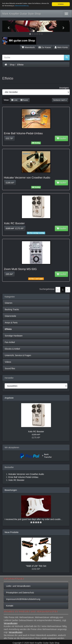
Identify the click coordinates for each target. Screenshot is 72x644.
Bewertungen (11, 490)
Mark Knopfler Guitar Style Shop (22, 14)
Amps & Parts (11, 323)
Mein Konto (61, 47)
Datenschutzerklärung (22, 6)
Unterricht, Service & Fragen (18, 355)
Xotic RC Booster (36, 432)
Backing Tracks (12, 309)
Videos (8, 362)
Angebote (9, 398)
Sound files (10, 368)
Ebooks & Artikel (12, 349)
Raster (24, 100)
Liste (14, 100)
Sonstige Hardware (14, 336)
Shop (12, 65)
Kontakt (10, 606)
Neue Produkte (12, 532)
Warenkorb (28, 47)
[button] (7, 26)
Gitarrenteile (10, 316)
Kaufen (61, 138)
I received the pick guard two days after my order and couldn (33, 519)
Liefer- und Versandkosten (18, 586)
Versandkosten (11, 623)
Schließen (61, 4)
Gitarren (9, 303)
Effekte (20, 65)
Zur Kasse (45, 47)
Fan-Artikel (10, 342)
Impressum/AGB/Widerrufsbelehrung (23, 599)
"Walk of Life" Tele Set (36, 566)
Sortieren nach (60, 100)
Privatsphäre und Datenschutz (20, 593)
